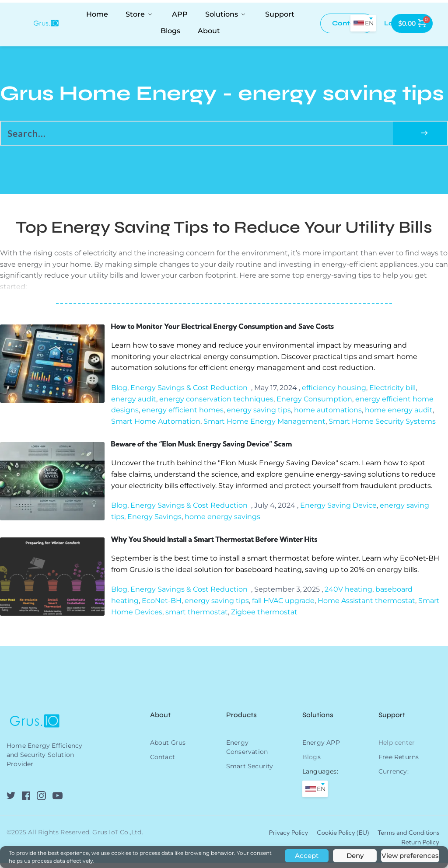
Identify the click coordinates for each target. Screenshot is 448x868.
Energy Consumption (314, 401)
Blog (119, 389)
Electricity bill (392, 389)
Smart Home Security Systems (382, 423)
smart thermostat (197, 617)
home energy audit (399, 412)
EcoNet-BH (162, 606)
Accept (307, 856)
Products (241, 720)
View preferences (410, 856)
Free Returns (399, 762)
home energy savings (222, 520)
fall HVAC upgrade (283, 606)
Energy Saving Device (338, 509)
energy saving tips (259, 412)
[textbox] (363, 23)
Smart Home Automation (156, 423)
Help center (397, 748)
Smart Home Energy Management (264, 423)
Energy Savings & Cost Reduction (189, 389)
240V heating (348, 594)
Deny (355, 856)
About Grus (168, 748)
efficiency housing (334, 389)
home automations (328, 412)
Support (392, 720)
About (161, 720)
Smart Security (250, 771)
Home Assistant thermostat (366, 606)
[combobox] (363, 23)
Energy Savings (154, 520)
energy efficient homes (183, 412)
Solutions (318, 720)
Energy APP (321, 748)
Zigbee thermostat (264, 617)
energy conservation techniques (216, 401)
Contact (163, 762)
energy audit (134, 401)
